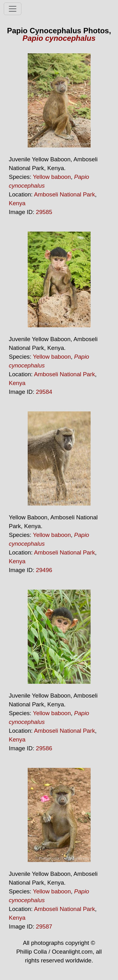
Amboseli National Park (65, 194)
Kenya (17, 203)
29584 (44, 392)
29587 (44, 926)
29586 (44, 748)
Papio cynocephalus (59, 38)
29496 (44, 570)
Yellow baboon (52, 177)
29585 (44, 212)
